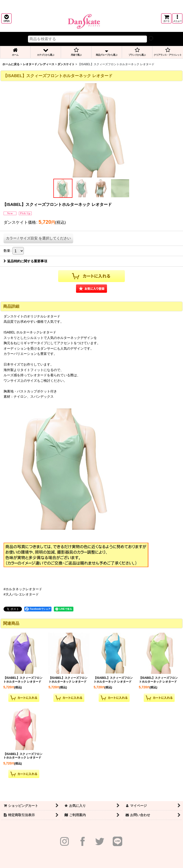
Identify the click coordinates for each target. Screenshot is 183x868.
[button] (6, 18)
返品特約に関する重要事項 (25, 261)
